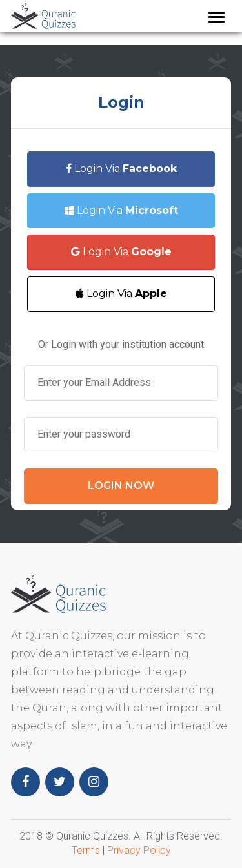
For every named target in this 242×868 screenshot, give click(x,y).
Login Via (121, 169)
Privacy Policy (139, 850)
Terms (86, 850)
